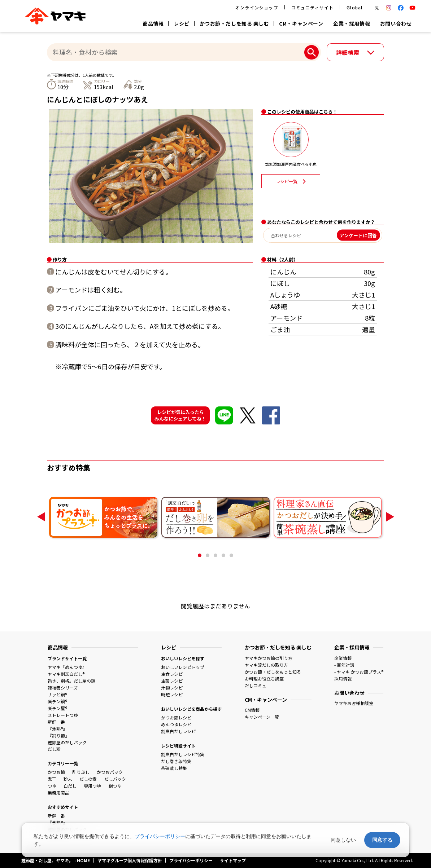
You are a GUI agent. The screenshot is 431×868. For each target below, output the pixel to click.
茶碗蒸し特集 (174, 768)
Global (354, 7)
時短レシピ (172, 694)
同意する (382, 840)
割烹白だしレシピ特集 (183, 754)
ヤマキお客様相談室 (354, 703)
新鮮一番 (56, 722)
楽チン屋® (57, 708)
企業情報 (343, 658)
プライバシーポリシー (160, 836)
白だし (70, 786)
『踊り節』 (58, 735)
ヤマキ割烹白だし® (66, 674)
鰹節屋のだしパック (67, 742)
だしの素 (88, 779)
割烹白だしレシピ (178, 731)
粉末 (68, 779)
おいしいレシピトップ (183, 667)
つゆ (52, 786)
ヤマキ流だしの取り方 (266, 665)
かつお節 (56, 772)
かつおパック (110, 772)
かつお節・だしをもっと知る (273, 672)
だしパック (115, 779)
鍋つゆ (115, 786)
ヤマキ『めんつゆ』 (67, 667)
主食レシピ (172, 674)
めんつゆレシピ (176, 724)
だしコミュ (256, 685)
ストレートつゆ (63, 715)
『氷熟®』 (57, 729)
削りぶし (81, 772)
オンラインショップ (257, 7)
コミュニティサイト (313, 7)
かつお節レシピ (176, 717)
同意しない (343, 840)
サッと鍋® (57, 694)
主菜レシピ (172, 681)
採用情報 (343, 678)
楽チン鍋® (57, 701)
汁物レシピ (172, 688)
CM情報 (252, 710)
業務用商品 (58, 792)
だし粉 (54, 749)
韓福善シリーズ (63, 688)
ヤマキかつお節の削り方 (269, 658)
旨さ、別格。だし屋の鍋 (71, 681)
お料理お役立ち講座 (264, 678)
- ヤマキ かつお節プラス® (359, 672)
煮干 (52, 779)
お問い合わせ (396, 23)
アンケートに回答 (358, 235)
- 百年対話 (344, 665)
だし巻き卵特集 (176, 761)
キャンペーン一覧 (262, 717)
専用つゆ (92, 786)
